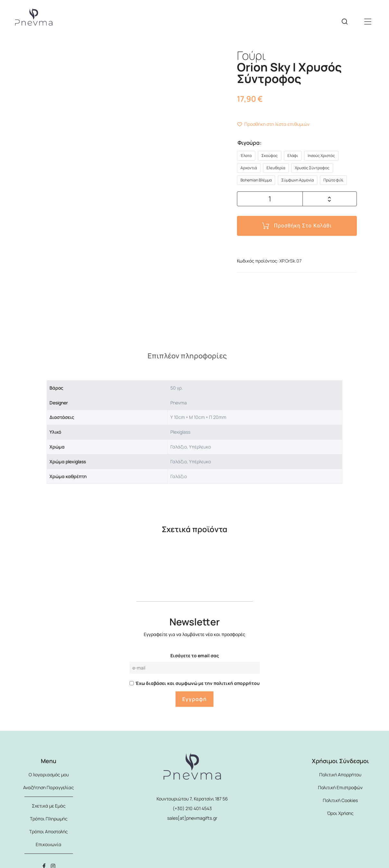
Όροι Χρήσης (340, 813)
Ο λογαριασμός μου (49, 775)
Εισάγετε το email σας (195, 656)
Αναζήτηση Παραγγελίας (49, 787)
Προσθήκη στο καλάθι (303, 226)
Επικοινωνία (49, 844)
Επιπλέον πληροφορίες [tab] (187, 356)
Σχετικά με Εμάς (49, 806)
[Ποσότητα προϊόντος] (270, 199)
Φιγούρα (249, 143)
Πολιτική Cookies (340, 800)
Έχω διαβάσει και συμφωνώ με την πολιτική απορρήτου (198, 683)
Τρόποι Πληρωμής (49, 819)
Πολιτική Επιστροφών (340, 787)
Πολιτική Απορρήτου (340, 775)
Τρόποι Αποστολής (49, 831)
